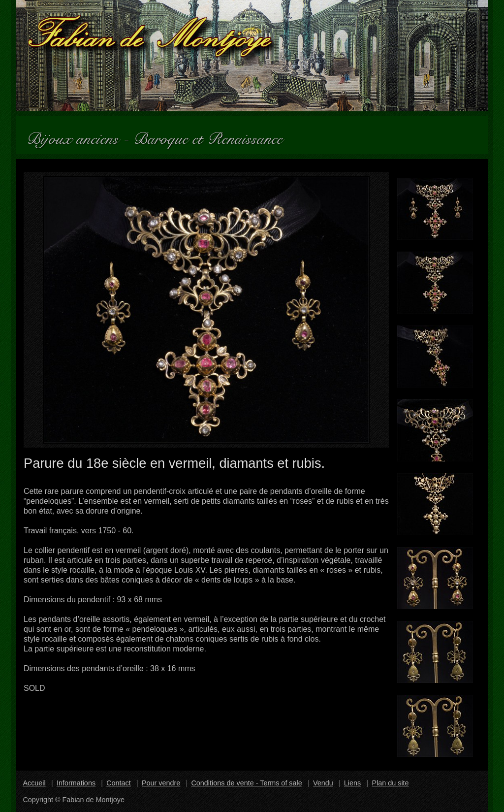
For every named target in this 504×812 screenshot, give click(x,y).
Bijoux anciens (77, 135)
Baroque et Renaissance (212, 135)
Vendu (323, 783)
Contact (119, 783)
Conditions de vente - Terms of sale (246, 783)
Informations (76, 783)
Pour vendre (161, 783)
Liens (352, 783)
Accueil (34, 783)
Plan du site (390, 783)
